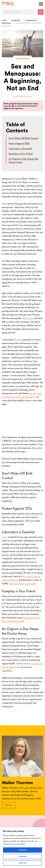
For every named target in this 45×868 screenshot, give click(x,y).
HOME (4, 20)
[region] (22, 848)
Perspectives (6, 23)
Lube (4, 537)
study (18, 340)
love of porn (28, 318)
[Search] (41, 12)
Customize (22, 856)
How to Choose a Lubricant (22, 583)
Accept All (23, 850)
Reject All (22, 863)
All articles (16, 20)
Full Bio (9, 805)
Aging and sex (31, 20)
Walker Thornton (24, 96)
